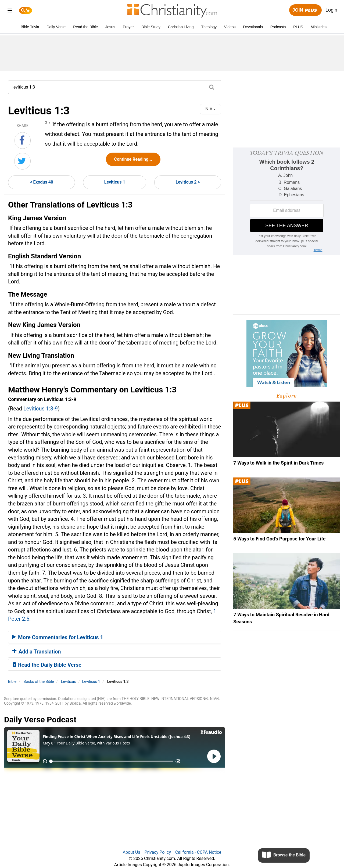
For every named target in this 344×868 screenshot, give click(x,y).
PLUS (298, 27)
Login (331, 10)
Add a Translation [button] (37, 652)
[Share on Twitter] (22, 161)
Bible (12, 681)
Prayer (128, 27)
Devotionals (253, 27)
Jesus (110, 27)
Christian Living (181, 27)
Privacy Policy (158, 852)
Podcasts (278, 27)
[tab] (115, 637)
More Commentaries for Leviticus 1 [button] (58, 637)
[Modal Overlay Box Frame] (287, 201)
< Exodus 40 (42, 182)
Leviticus (68, 681)
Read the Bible (85, 27)
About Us (131, 852)
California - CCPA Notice (198, 852)
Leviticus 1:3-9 (41, 409)
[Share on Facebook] (23, 140)
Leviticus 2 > (188, 182)
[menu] (10, 11)
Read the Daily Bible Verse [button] (47, 665)
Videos (230, 27)
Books (39, 681)
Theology (209, 27)
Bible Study (151, 27)
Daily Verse (56, 27)
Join (305, 10)
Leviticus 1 (115, 182)
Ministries (319, 27)
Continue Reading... (133, 159)
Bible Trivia (30, 27)
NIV (210, 109)
